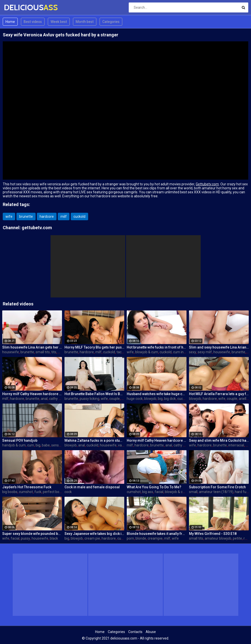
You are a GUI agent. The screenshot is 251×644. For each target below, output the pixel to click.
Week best (59, 22)
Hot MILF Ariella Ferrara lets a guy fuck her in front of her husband (219, 394)
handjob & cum (14, 445)
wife (9, 216)
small (193, 492)
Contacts (135, 632)
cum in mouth (184, 352)
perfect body (53, 492)
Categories (111, 22)
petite (237, 538)
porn (130, 538)
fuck (38, 492)
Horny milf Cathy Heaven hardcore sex (32, 394)
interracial (236, 445)
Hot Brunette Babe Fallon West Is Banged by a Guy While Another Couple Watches (94, 394)
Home (10, 22)
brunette (26, 216)
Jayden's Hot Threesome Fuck (27, 487)
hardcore (47, 216)
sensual (57, 445)
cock (68, 492)
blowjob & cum (147, 352)
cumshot (26, 492)
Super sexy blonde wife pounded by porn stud (32, 534)
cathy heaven (60, 399)
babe (46, 445)
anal (44, 399)
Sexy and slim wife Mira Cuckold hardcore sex (219, 440)
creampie (155, 538)
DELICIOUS (17, 7)
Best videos (33, 22)
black (54, 538)
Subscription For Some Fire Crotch (217, 487)
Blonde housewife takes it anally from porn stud (157, 534)
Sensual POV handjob (20, 440)
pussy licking (90, 399)
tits (54, 352)
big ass (148, 492)
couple (115, 399)
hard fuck (242, 492)
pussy (26, 538)
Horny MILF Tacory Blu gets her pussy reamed (94, 347)
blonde (141, 538)
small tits (43, 352)
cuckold (79, 216)
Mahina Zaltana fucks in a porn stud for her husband (94, 440)
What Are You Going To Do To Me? (154, 487)
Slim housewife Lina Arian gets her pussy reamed (32, 347)
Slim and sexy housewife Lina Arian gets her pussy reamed (219, 347)
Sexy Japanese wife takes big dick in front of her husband (94, 534)
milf (64, 216)
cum (31, 445)
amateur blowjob (218, 538)
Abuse (151, 632)
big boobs (10, 492)
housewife (11, 352)
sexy (193, 352)
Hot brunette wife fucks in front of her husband (157, 347)
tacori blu (124, 352)
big (160, 399)
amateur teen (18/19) (216, 492)
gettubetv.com (37, 228)
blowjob (150, 399)
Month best (85, 22)
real (247, 538)
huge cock (135, 399)
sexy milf (205, 352)
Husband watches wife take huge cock (157, 394)
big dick (170, 399)
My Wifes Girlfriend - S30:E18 (213, 534)
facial (159, 492)
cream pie (92, 538)
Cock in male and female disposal (92, 487)
